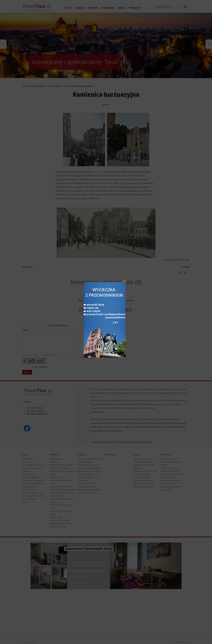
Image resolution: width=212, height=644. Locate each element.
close (124, 260)
